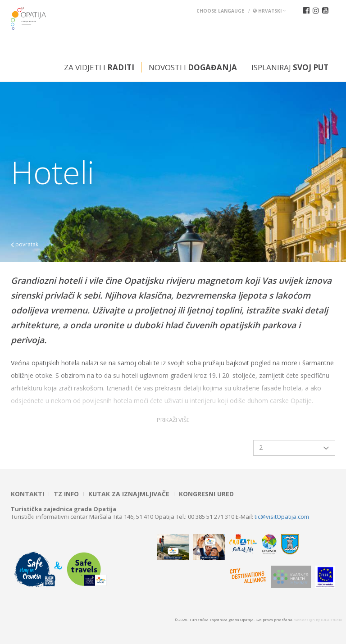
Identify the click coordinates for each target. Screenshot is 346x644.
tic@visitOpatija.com (282, 517)
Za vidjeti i (99, 67)
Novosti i (193, 67)
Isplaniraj (290, 67)
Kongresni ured (206, 494)
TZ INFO (66, 494)
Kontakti (27, 494)
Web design (305, 619)
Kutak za (129, 494)
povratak (25, 244)
